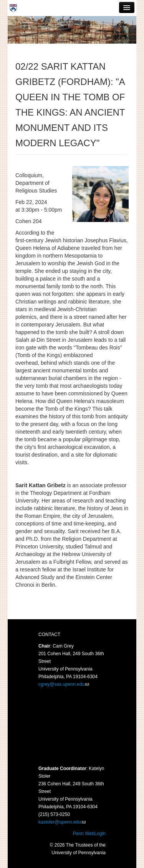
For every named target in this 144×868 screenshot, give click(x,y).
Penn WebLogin (89, 834)
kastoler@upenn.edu (60, 822)
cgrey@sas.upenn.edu (61, 684)
